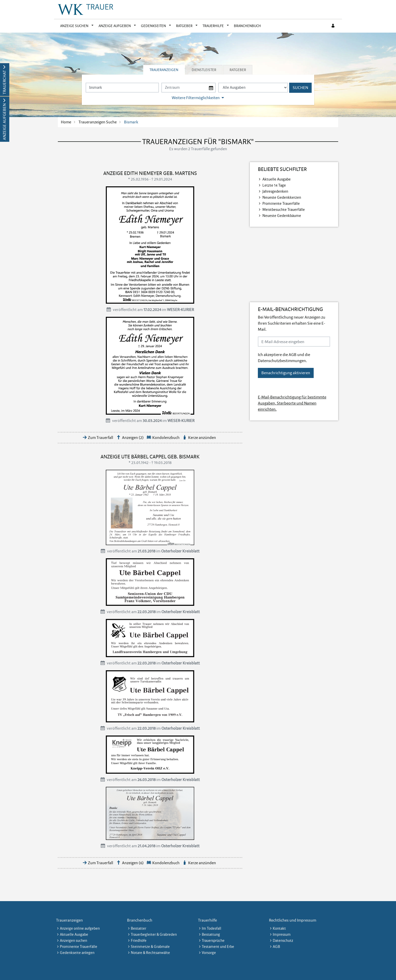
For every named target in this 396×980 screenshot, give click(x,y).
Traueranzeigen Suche (98, 122)
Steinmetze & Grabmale (150, 947)
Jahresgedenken (275, 191)
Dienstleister (204, 70)
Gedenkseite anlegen (77, 953)
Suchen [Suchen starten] (300, 88)
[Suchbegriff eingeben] (122, 88)
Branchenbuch (247, 26)
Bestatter (139, 928)
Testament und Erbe (218, 947)
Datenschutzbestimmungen (282, 361)
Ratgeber (184, 26)
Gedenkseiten (153, 26)
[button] (93, 26)
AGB (293, 355)
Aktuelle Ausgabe (277, 179)
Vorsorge (209, 953)
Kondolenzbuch (166, 438)
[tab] (164, 70)
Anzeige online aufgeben (80, 928)
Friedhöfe (139, 941)
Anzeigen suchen (73, 941)
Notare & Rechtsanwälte (150, 953)
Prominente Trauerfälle (281, 204)
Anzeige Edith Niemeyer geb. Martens (150, 173)
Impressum (282, 934)
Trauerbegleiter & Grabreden (154, 934)
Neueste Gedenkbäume (282, 216)
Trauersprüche (213, 941)
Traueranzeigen (164, 70)
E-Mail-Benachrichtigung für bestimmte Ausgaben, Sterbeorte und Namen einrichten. (292, 403)
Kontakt (279, 928)
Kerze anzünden (202, 438)
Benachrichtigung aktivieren (286, 373)
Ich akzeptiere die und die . (284, 358)
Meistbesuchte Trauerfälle (284, 210)
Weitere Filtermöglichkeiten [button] (196, 98)
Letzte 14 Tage (274, 185)
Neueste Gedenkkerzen (282, 197)
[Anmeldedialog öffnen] (333, 26)
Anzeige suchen (74, 26)
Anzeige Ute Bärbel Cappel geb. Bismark (150, 457)
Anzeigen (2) (133, 438)
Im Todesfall (212, 928)
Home (66, 122)
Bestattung (211, 934)
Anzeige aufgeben (115, 26)
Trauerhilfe (213, 26)
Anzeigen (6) (133, 863)
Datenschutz (283, 941)
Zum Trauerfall (101, 438)
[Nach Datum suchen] (189, 88)
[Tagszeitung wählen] (253, 88)
